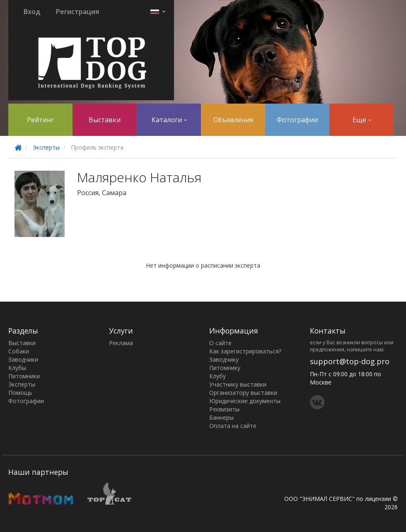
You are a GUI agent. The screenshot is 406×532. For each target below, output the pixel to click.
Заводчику (224, 359)
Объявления (233, 120)
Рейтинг (40, 120)
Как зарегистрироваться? (245, 351)
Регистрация (77, 12)
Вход (32, 12)
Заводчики (23, 359)
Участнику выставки (238, 384)
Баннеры (221, 417)
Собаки (19, 351)
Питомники (24, 376)
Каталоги (169, 120)
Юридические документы (245, 401)
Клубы (17, 368)
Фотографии (297, 120)
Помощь (20, 393)
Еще (362, 120)
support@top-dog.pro (350, 361)
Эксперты (46, 147)
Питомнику (225, 368)
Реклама (121, 343)
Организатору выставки (243, 393)
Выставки (105, 120)
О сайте (220, 343)
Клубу (217, 376)
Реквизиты (224, 409)
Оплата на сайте (233, 426)
